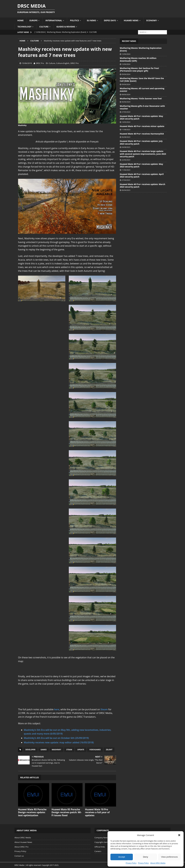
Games (44, 750)
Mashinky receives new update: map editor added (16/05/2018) (59, 742)
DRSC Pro (40, 63)
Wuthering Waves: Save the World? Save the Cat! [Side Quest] (142, 80)
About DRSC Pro (21, 847)
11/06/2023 (126, 170)
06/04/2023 (126, 190)
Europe (33, 20)
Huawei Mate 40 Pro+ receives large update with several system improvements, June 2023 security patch (143, 154)
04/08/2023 (126, 147)
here (57, 709)
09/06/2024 (126, 74)
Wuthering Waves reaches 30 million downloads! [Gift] (138, 59)
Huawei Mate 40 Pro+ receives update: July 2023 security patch (141, 142)
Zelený (109, 750)
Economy (152, 20)
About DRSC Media (158, 863)
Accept (122, 857)
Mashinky (56, 750)
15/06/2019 (27, 63)
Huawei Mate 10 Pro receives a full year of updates (97, 812)
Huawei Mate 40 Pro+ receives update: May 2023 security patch (141, 165)
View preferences (170, 857)
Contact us (19, 856)
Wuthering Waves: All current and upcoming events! (142, 90)
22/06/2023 (126, 160)
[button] (179, 835)
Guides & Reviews (66, 27)
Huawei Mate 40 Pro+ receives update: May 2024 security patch (141, 117)
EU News (91, 20)
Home (20, 20)
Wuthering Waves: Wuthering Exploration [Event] (141, 49)
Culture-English (63, 63)
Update (81, 750)
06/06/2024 (126, 102)
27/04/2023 (126, 180)
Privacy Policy (131, 863)
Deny (145, 857)
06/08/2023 (126, 137)
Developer (30, 750)
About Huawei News (23, 842)
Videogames (95, 750)
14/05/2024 (126, 122)
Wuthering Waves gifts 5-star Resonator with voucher (142, 107)
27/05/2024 (126, 112)
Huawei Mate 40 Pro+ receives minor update (142, 126)
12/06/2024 (126, 54)
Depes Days (110, 20)
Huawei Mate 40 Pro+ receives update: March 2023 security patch (143, 186)
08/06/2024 (126, 94)
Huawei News (131, 20)
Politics (74, 20)
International (54, 20)
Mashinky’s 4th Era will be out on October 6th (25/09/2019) (56, 738)
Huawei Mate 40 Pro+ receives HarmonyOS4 (142, 134)
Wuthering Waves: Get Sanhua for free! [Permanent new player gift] (139, 69)
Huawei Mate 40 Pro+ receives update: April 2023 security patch (142, 175)
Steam (104, 709)
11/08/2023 (126, 130)
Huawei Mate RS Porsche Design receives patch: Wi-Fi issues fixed (67, 812)
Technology (24, 27)
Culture (44, 27)
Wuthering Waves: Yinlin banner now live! (141, 98)
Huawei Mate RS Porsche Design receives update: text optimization (32, 812)
